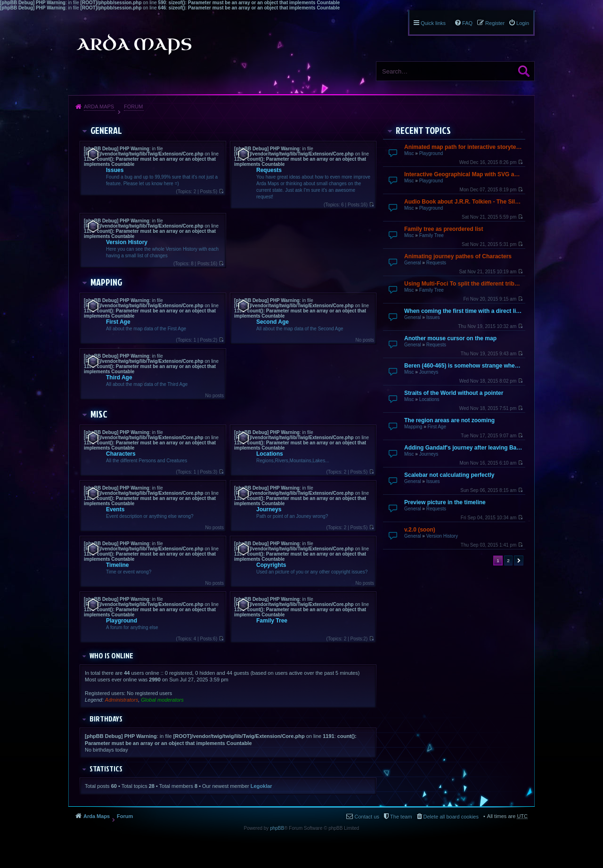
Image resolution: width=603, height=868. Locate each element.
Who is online (111, 655)
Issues (433, 317)
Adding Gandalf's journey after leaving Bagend (464, 448)
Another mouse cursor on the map (450, 338)
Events (115, 509)
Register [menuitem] (495, 23)
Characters (121, 454)
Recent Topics (423, 130)
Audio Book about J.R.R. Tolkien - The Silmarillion (464, 202)
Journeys (429, 372)
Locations (429, 399)
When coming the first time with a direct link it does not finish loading (464, 311)
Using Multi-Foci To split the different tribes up (464, 284)
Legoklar (261, 786)
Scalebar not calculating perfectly (449, 475)
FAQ (467, 23)
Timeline (117, 565)
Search (524, 71)
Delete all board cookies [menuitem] (451, 817)
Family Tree (432, 235)
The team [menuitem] (401, 817)
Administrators (122, 700)
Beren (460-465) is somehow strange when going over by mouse (464, 366)
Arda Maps (99, 106)
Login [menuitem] (523, 23)
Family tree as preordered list (444, 229)
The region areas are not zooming (449, 420)
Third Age (119, 377)
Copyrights (271, 565)
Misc (409, 153)
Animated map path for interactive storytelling (464, 147)
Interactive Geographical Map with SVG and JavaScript (464, 174)
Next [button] (519, 561)
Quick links (433, 23)
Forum (133, 106)
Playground (431, 153)
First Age (436, 427)
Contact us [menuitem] (367, 817)
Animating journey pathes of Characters (458, 256)
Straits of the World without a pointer (454, 393)
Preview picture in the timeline (445, 502)
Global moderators (162, 700)
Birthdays (106, 719)
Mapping (413, 427)
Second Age (273, 322)
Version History (442, 536)
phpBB (277, 828)
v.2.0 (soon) (420, 530)
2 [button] (508, 561)
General (413, 263)
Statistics (106, 769)
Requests (436, 263)
